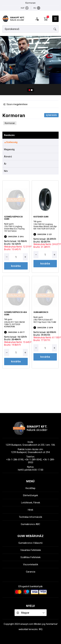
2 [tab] (32, 90)
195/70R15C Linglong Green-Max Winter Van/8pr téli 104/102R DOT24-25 (45, 227)
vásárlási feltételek (31, 550)
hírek (31, 510)
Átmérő (8, 157)
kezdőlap (31, 488)
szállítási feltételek (31, 557)
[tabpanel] (31, 66)
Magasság (9, 149)
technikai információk (31, 517)
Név (6, 171)
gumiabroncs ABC (31, 524)
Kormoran (10, 123)
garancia (31, 572)
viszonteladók (31, 564)
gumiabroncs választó (31, 543)
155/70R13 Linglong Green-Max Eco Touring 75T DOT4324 (14, 229)
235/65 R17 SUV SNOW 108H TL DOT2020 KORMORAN (14, 324)
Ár (5, 164)
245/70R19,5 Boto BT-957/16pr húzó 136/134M (45, 321)
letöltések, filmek (31, 503)
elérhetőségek (31, 495)
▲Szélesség (11, 142)
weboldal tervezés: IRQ (31, 629)
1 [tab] (29, 90)
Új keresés (51, 115)
